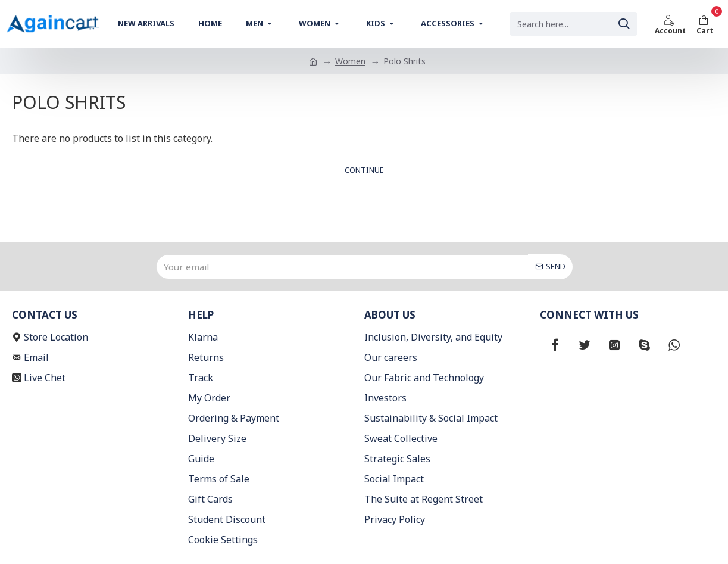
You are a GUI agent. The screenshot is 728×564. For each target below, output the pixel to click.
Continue (364, 170)
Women (350, 61)
